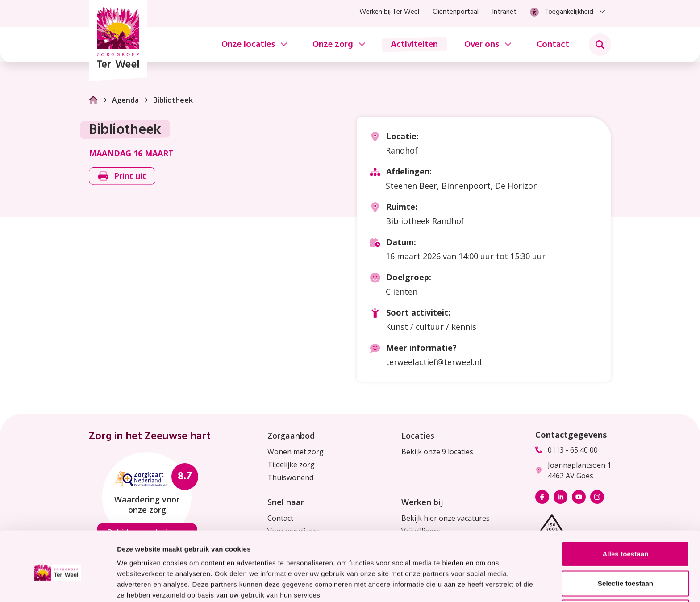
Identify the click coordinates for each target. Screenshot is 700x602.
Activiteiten (414, 45)
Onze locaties (248, 45)
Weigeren (625, 573)
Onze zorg (333, 45)
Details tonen (482, 584)
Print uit (122, 176)
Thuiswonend (290, 477)
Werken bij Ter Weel (389, 12)
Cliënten (402, 291)
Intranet (504, 12)
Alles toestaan (625, 514)
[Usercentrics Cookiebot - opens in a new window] (58, 585)
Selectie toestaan (625, 544)
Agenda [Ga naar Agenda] (121, 100)
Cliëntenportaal (456, 12)
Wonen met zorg (296, 452)
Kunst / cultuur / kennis (431, 327)
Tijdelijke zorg (291, 465)
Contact (553, 45)
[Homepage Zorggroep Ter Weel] (118, 41)
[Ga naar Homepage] (93, 100)
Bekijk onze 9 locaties (437, 452)
